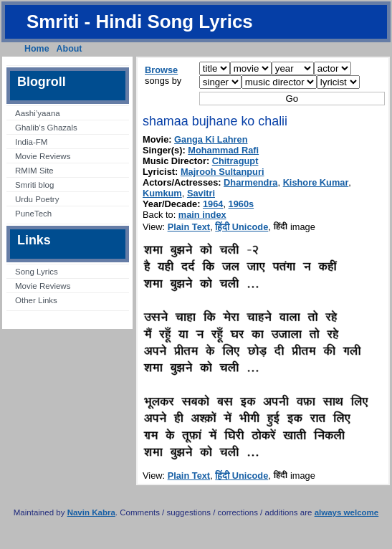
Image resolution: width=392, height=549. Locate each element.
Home (37, 49)
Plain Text (189, 227)
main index (202, 215)
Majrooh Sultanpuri (223, 172)
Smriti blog (34, 185)
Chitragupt (235, 161)
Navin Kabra (91, 512)
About (70, 49)
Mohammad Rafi (223, 150)
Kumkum (162, 193)
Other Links (36, 300)
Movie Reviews (43, 156)
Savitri (201, 193)
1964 (213, 204)
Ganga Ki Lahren (211, 139)
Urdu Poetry (37, 199)
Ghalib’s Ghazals (46, 128)
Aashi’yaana (38, 113)
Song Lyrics (37, 272)
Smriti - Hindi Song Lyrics (140, 22)
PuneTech (33, 214)
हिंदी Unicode (242, 227)
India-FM (31, 142)
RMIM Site (34, 171)
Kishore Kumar (316, 182)
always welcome (347, 512)
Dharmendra (250, 182)
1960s (242, 204)
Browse (161, 70)
